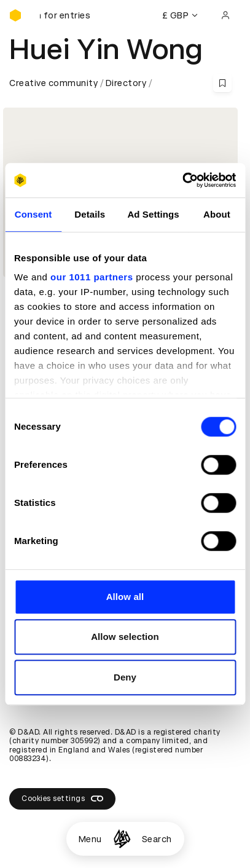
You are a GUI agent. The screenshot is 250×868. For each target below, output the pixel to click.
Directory (126, 83)
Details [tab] (90, 214)
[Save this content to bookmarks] (222, 83)
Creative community (53, 83)
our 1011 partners (92, 277)
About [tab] (217, 214)
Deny (125, 677)
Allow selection (125, 637)
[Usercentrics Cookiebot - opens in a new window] (182, 180)
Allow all (125, 597)
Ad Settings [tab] (153, 214)
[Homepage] (122, 839)
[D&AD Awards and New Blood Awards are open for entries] (71, 15)
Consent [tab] (33, 214)
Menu (90, 839)
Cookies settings (62, 799)
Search (157, 839)
